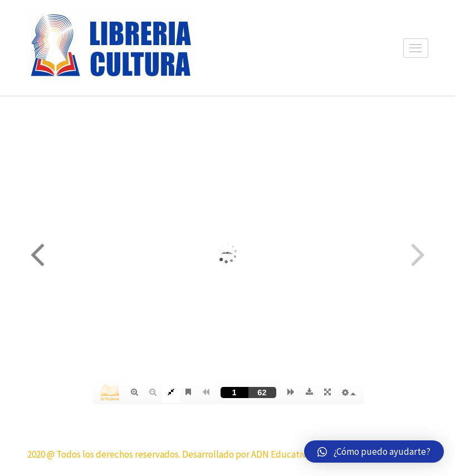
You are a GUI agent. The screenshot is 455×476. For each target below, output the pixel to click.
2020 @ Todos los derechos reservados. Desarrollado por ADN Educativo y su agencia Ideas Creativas (225, 454)
